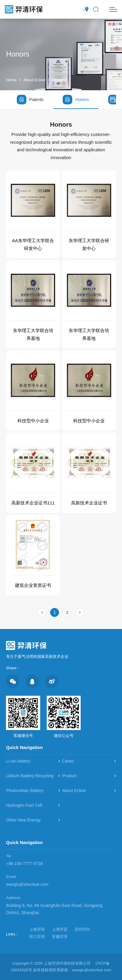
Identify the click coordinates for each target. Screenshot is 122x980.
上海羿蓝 (60, 929)
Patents (30, 100)
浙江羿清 (37, 937)
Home (11, 80)
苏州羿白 (82, 929)
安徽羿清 (60, 937)
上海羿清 (37, 929)
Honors (59, 80)
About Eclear (34, 80)
